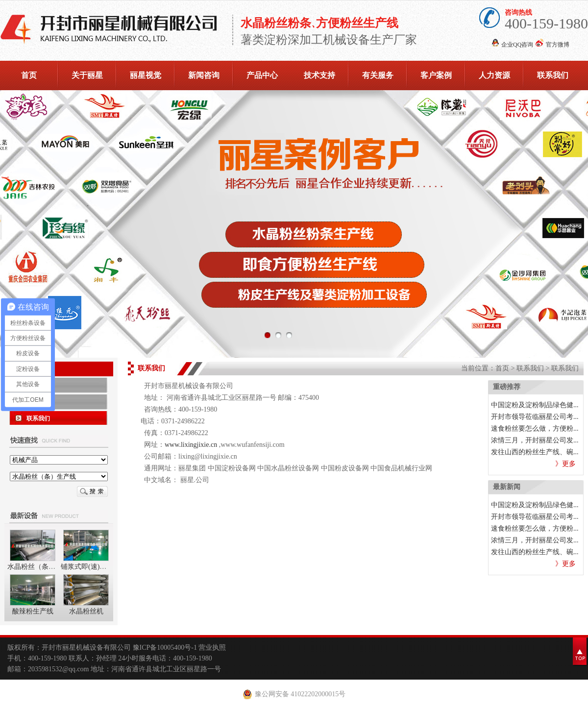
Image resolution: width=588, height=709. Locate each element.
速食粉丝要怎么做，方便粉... (535, 428)
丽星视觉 (146, 75)
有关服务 (378, 75)
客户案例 (436, 75)
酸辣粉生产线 (33, 611)
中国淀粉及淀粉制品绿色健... (535, 405)
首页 (29, 75)
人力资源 (494, 75)
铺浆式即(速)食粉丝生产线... (103, 567)
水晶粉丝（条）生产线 (42, 567)
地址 (32, 402)
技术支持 (319, 75)
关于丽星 (87, 75)
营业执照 (212, 648)
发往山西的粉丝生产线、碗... (535, 452)
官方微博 (558, 45)
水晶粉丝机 (86, 611)
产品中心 (262, 75)
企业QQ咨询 (517, 45)
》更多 (565, 464)
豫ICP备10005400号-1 (166, 648)
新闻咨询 (204, 75)
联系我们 (553, 75)
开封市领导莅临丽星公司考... (535, 417)
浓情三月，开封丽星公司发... (535, 440)
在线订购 (38, 385)
